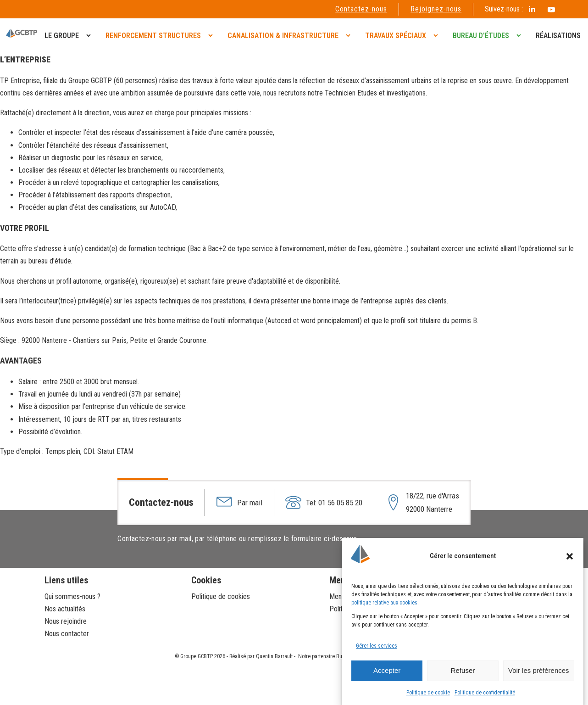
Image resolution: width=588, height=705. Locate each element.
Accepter (387, 670)
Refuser (463, 670)
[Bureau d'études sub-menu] (521, 35)
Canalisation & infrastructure (283, 36)
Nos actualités (65, 609)
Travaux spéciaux (396, 36)
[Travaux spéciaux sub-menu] (438, 35)
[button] (570, 556)
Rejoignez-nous (436, 9)
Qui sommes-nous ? (73, 596)
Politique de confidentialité (485, 693)
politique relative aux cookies (384, 603)
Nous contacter (67, 634)
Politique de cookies (221, 596)
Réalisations (558, 36)
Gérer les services (377, 646)
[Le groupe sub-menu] (90, 35)
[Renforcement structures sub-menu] (212, 35)
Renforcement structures (153, 36)
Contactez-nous (361, 9)
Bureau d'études (481, 36)
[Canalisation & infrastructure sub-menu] (350, 35)
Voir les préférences (539, 670)
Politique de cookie (428, 693)
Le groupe (62, 36)
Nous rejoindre (66, 621)
